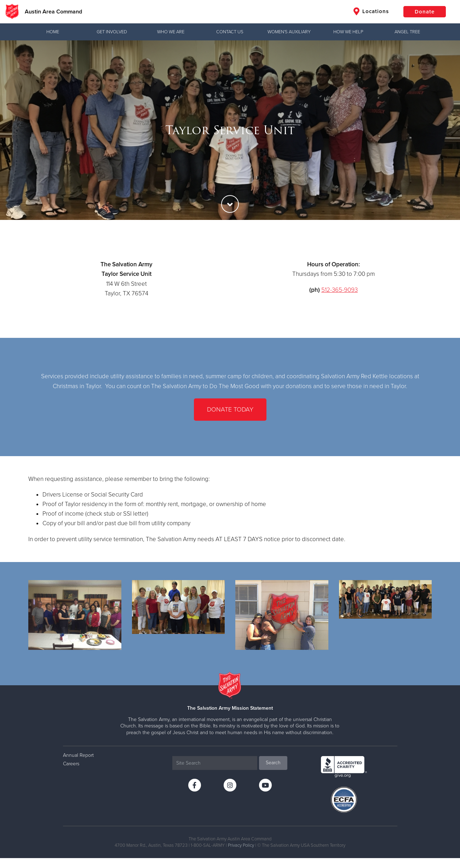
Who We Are (171, 32)
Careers (71, 764)
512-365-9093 (340, 290)
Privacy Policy (241, 845)
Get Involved (112, 32)
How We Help (348, 32)
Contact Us (230, 32)
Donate (425, 12)
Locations (371, 11)
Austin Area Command (53, 12)
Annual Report (78, 755)
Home (53, 32)
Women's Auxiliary (289, 32)
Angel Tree (407, 32)
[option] (230, 130)
